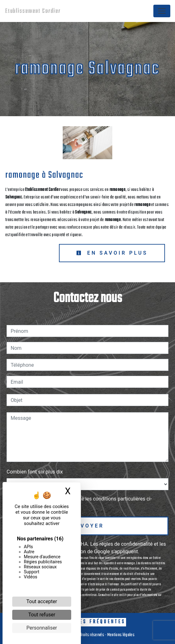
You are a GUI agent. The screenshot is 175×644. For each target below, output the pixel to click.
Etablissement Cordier (32, 11)
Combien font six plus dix (35, 472)
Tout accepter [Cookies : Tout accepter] (42, 601)
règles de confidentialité (126, 544)
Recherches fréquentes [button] (87, 622)
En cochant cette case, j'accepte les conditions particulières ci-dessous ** (82, 503)
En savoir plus (112, 253)
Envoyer (87, 526)
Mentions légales (121, 635)
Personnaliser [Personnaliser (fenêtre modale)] (42, 628)
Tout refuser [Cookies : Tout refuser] (42, 615)
